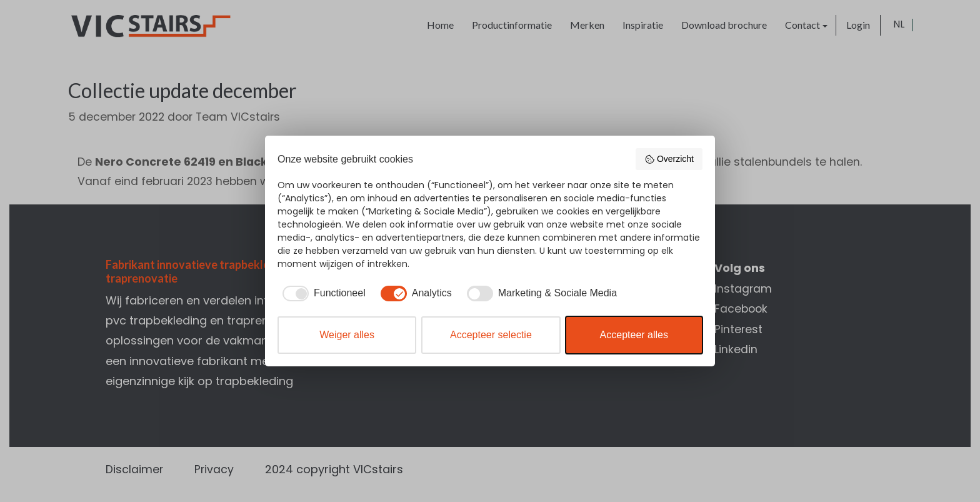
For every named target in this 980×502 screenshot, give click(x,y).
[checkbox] (322, 293)
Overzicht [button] (669, 159)
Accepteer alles (634, 335)
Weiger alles (347, 335)
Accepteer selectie (491, 335)
